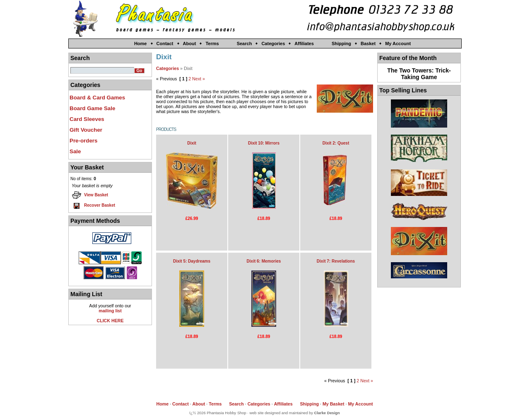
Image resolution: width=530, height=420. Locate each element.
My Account (398, 43)
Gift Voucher (86, 130)
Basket (368, 43)
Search (245, 43)
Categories (273, 43)
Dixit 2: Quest (336, 143)
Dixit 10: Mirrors (264, 143)
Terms (212, 43)
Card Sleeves (87, 119)
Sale (75, 151)
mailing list (110, 311)
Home (141, 43)
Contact (165, 43)
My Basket (334, 404)
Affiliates (304, 43)
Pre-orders (83, 141)
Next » (199, 79)
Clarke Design (327, 413)
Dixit (192, 143)
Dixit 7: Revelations (336, 261)
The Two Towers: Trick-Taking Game (419, 74)
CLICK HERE (110, 321)
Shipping (341, 43)
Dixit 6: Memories (264, 261)
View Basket (90, 195)
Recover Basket (93, 205)
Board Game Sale (92, 108)
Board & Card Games (97, 98)
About (190, 43)
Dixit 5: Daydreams (192, 261)
